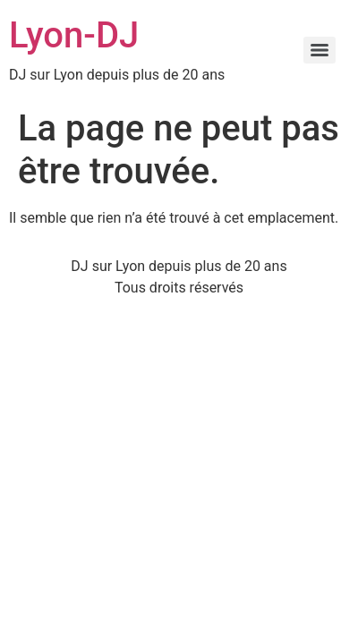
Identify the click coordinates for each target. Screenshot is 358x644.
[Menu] (320, 50)
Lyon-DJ (74, 35)
